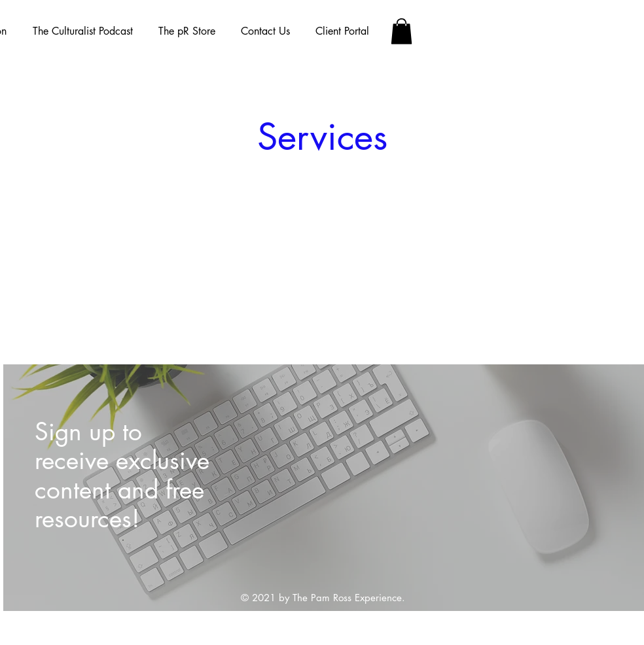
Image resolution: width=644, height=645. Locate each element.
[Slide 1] (325, 582)
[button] (402, 31)
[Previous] (35, 488)
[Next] (613, 488)
